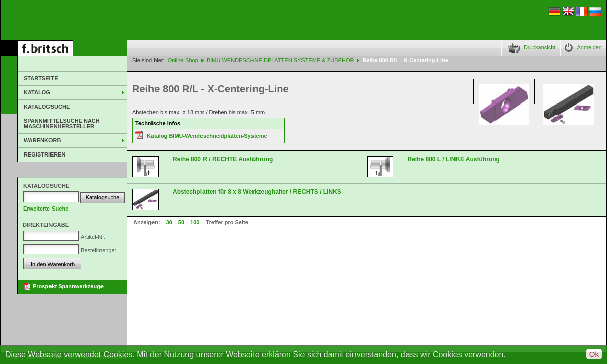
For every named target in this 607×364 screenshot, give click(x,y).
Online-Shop (183, 60)
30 (169, 222)
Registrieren (45, 154)
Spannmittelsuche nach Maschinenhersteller (62, 123)
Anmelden (589, 47)
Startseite (41, 78)
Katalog (37, 92)
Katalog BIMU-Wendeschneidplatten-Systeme (207, 136)
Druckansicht (540, 47)
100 (195, 222)
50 (181, 222)
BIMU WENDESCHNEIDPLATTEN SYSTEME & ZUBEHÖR (281, 60)
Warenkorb (42, 140)
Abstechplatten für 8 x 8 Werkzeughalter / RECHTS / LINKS (257, 192)
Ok (594, 354)
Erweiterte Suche (46, 209)
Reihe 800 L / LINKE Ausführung (454, 159)
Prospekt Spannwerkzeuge (68, 286)
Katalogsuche (47, 107)
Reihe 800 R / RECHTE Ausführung (223, 159)
